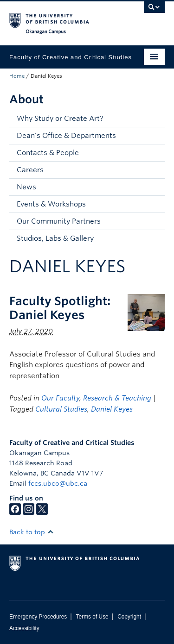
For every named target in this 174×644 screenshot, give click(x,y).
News (26, 187)
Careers (30, 170)
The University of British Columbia (64, 19)
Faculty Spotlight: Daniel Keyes (60, 308)
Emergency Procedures (38, 617)
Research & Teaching (117, 398)
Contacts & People (48, 153)
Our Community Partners (59, 221)
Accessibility (24, 628)
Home (17, 76)
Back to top (32, 532)
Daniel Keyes (112, 409)
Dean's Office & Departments (66, 136)
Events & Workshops (51, 204)
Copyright (129, 617)
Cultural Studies (61, 409)
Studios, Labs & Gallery (55, 238)
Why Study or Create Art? (60, 119)
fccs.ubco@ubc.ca (58, 483)
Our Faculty (60, 398)
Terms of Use (92, 617)
